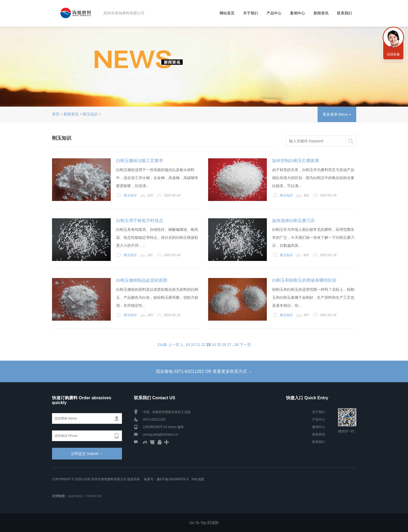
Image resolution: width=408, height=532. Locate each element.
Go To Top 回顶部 (204, 523)
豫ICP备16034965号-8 (173, 479)
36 (237, 345)
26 (224, 345)
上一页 (174, 345)
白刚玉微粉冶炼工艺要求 (140, 161)
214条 (162, 345)
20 (193, 345)
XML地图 (198, 479)
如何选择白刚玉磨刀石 (294, 221)
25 (219, 345)
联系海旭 (393, 37)
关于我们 (251, 13)
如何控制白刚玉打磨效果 (296, 161)
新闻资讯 (321, 13)
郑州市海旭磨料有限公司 (124, 13)
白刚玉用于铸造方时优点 (140, 221)
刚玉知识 (90, 114)
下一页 (245, 345)
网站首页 (227, 13)
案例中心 (298, 13)
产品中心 (274, 13)
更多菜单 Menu (337, 114)
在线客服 (393, 54)
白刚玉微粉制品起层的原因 (142, 280)
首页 (56, 114)
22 (203, 345)
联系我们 (344, 13)
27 (229, 345)
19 (188, 345)
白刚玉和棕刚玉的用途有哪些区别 (304, 280)
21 (198, 345)
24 (214, 345)
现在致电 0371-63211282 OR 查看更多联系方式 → (204, 371)
